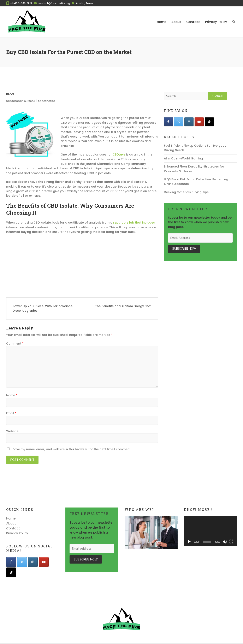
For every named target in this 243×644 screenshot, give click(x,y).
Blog (10, 94)
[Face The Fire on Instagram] (189, 122)
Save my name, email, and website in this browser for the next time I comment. (72, 449)
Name (12, 395)
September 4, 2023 (20, 101)
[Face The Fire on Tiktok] (209, 122)
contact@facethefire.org (54, 3)
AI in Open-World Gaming (183, 158)
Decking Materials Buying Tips (186, 192)
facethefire (47, 101)
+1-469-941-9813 (21, 3)
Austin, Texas (85, 3)
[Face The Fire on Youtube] (199, 122)
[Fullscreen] (231, 542)
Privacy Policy (216, 22)
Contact (193, 22)
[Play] (189, 542)
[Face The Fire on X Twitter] (179, 122)
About (176, 22)
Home (162, 22)
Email (11, 413)
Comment (15, 344)
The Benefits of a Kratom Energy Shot (123, 306)
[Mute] (225, 542)
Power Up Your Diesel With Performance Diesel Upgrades (43, 308)
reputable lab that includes (134, 223)
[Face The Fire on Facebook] (168, 122)
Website (12, 431)
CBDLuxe (119, 154)
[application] (210, 531)
